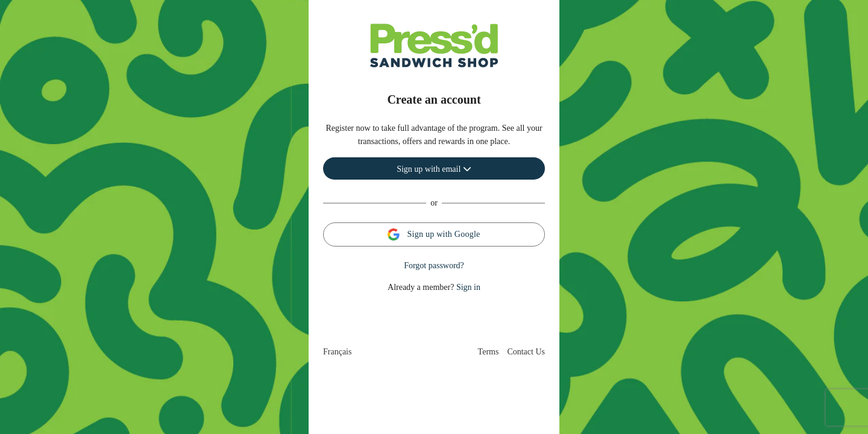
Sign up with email (434, 169)
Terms (489, 352)
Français (337, 352)
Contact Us (526, 352)
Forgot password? (434, 266)
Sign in (468, 287)
